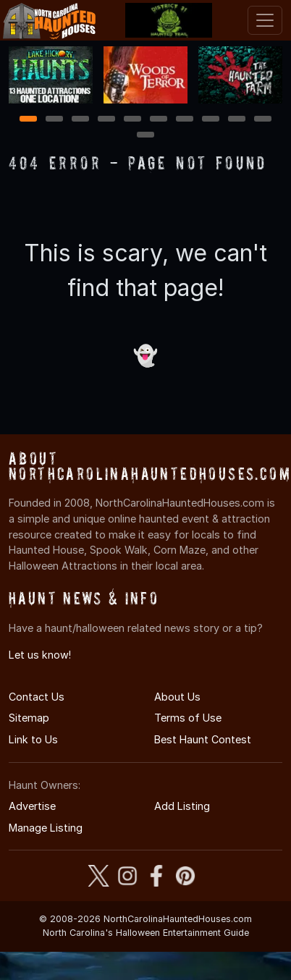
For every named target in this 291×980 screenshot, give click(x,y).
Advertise (32, 806)
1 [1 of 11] (29, 120)
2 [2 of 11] (54, 120)
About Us (177, 697)
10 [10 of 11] (263, 120)
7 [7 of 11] (185, 120)
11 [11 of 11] (145, 136)
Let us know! (40, 655)
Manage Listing (46, 828)
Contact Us (37, 697)
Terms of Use (188, 718)
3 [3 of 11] (80, 120)
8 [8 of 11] (211, 120)
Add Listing (182, 806)
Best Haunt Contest (203, 739)
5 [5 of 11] (133, 120)
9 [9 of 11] (237, 120)
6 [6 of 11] (159, 120)
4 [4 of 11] (106, 120)
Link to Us (33, 739)
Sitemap (29, 718)
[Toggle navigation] (265, 20)
